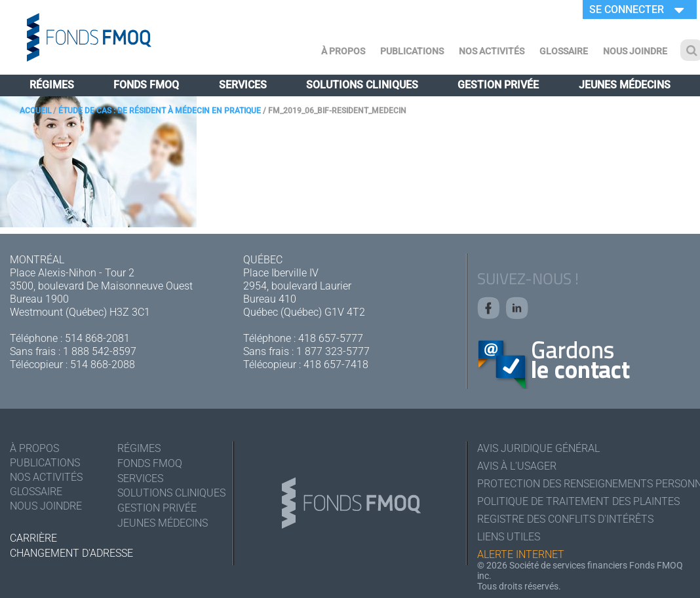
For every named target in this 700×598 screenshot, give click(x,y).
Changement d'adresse (71, 553)
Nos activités (492, 51)
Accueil (35, 111)
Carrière (33, 538)
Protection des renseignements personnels (584, 484)
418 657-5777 (331, 338)
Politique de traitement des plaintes (578, 501)
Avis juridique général (538, 448)
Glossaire (564, 51)
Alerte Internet (521, 554)
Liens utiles (509, 537)
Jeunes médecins (625, 85)
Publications (412, 51)
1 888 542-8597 (100, 351)
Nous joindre (635, 51)
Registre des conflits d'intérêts (565, 519)
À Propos (343, 51)
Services (243, 85)
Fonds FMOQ (146, 85)
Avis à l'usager (517, 466)
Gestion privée (498, 85)
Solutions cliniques (362, 85)
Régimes (52, 85)
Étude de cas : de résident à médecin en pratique (160, 111)
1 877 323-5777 (333, 351)
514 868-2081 (97, 338)
